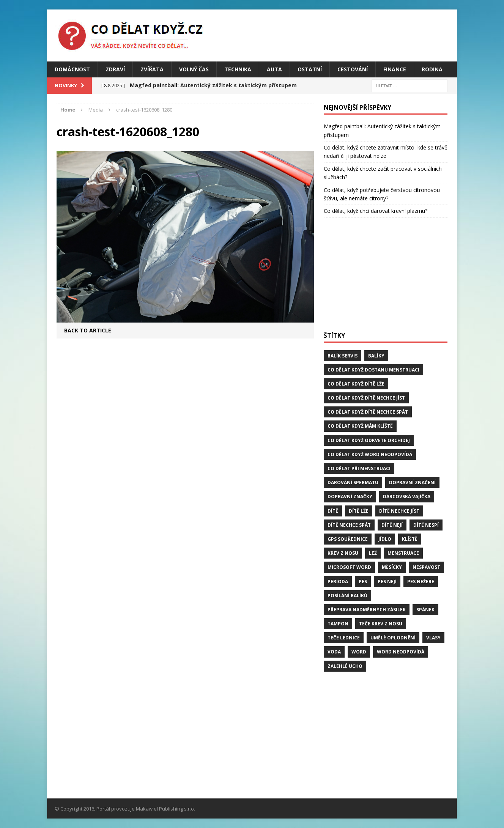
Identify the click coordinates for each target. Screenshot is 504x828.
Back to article (88, 330)
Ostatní (310, 69)
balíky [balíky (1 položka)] (376, 356)
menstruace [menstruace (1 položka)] (403, 553)
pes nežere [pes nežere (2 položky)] (421, 582)
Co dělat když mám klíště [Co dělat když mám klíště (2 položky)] (360, 426)
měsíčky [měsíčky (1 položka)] (392, 567)
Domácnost (72, 69)
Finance (395, 69)
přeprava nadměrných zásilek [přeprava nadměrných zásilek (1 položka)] (367, 610)
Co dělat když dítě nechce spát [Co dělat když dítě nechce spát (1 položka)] (368, 412)
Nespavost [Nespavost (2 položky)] (426, 567)
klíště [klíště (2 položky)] (410, 539)
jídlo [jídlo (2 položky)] (385, 539)
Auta (274, 69)
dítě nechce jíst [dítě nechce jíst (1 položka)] (399, 511)
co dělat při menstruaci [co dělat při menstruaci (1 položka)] (359, 468)
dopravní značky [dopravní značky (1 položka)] (350, 497)
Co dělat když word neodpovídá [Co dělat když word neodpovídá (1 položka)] (370, 454)
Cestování (353, 69)
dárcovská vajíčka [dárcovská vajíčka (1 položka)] (407, 497)
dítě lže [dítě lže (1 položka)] (359, 511)
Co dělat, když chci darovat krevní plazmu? (376, 211)
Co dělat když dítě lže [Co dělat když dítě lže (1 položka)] (356, 384)
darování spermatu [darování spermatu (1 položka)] (353, 482)
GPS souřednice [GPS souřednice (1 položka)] (348, 539)
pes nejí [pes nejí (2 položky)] (387, 582)
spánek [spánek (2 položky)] (425, 610)
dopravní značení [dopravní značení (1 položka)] (412, 482)
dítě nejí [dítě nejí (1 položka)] (392, 525)
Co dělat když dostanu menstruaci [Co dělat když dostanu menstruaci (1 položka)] (373, 370)
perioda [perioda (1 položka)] (338, 582)
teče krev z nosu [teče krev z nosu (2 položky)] (381, 624)
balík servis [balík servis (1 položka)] (343, 356)
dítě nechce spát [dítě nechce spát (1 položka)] (349, 525)
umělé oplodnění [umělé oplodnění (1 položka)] (393, 638)
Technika (238, 69)
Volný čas (194, 69)
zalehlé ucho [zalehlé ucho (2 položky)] (345, 666)
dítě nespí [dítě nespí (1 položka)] (426, 525)
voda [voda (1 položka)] (334, 652)
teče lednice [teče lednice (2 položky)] (344, 638)
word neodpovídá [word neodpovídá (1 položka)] (401, 652)
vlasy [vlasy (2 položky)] (433, 638)
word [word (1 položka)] (359, 652)
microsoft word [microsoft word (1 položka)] (349, 567)
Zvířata (152, 69)
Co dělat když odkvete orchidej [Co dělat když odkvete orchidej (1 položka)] (369, 440)
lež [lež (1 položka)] (373, 553)
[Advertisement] (386, 275)
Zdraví (115, 69)
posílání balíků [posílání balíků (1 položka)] (347, 596)
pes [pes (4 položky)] (363, 582)
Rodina (432, 69)
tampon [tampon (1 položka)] (338, 624)
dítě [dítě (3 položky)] (333, 511)
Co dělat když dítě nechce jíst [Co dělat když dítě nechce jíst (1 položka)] (366, 398)
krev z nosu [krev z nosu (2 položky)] (343, 553)
